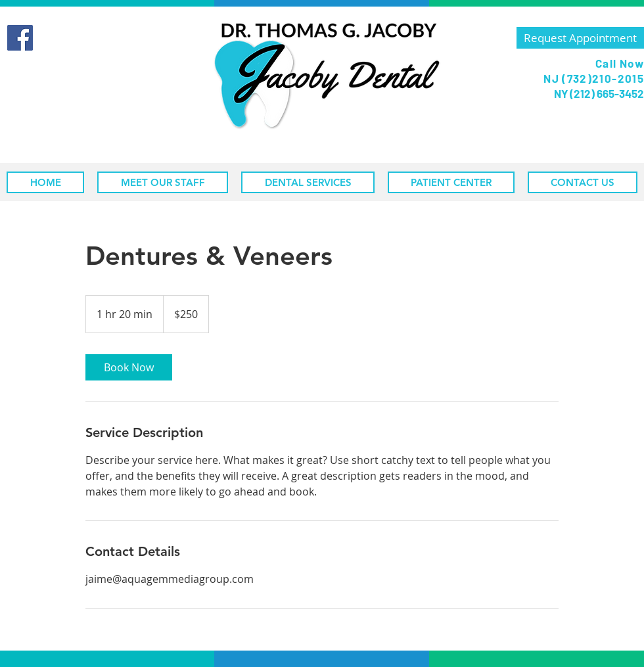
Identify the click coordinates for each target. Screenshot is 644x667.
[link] (129, 367)
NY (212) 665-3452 (598, 93)
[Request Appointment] (580, 38)
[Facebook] (20, 38)
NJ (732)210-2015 (594, 78)
